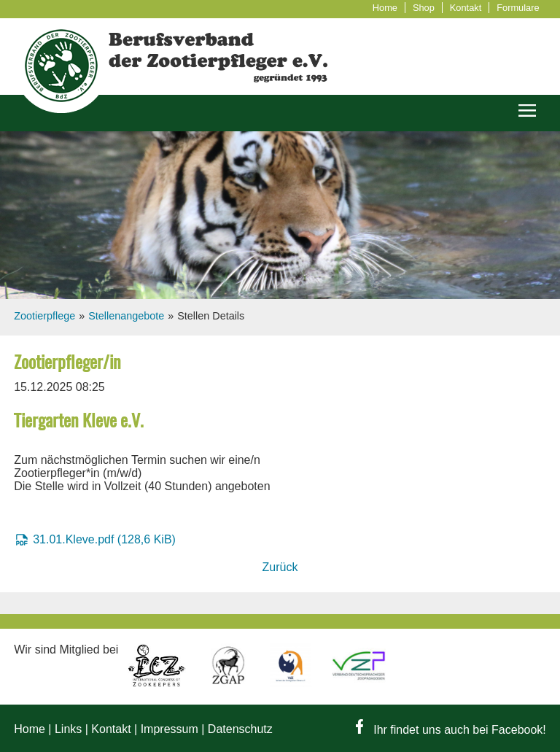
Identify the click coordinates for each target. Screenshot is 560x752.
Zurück (280, 567)
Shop (424, 8)
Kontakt (466, 8)
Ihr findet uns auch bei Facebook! (451, 730)
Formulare (518, 8)
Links (68, 729)
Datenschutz (240, 729)
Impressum (170, 729)
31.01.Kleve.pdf (104, 539)
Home (385, 8)
